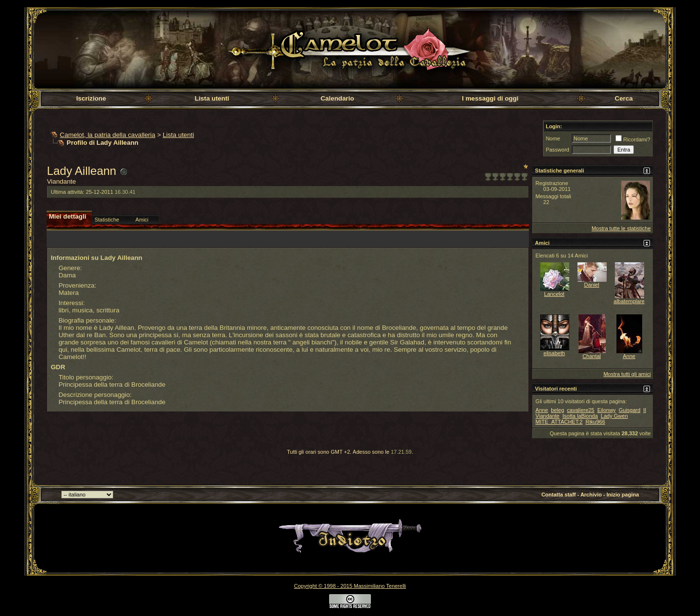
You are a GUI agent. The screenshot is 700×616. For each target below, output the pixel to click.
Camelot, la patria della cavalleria (107, 135)
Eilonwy (607, 410)
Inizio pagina (623, 495)
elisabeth (554, 353)
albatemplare (629, 301)
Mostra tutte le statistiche (621, 228)
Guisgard (630, 410)
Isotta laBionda (580, 416)
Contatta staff (559, 495)
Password (558, 150)
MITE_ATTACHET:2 (559, 422)
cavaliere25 (580, 410)
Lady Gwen (614, 416)
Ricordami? (633, 139)
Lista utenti (212, 98)
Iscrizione (91, 98)
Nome (553, 138)
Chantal (592, 356)
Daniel (592, 285)
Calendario (337, 98)
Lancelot (554, 294)
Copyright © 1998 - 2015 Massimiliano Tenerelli (350, 586)
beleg (557, 410)
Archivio (591, 495)
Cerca (624, 98)
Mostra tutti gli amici (627, 374)
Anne (629, 356)
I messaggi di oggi (490, 98)
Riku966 (595, 422)
